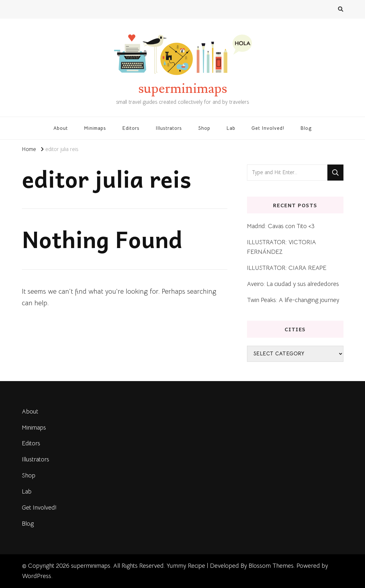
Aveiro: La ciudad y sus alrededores (293, 284)
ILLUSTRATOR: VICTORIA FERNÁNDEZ (282, 247)
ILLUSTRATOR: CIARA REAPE (287, 268)
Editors (131, 128)
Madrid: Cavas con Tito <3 (281, 226)
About (61, 128)
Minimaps (95, 128)
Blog (306, 128)
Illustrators (169, 128)
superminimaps (183, 89)
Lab (231, 128)
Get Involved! (268, 128)
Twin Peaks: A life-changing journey (293, 300)
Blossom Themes (271, 566)
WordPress (36, 576)
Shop (204, 128)
